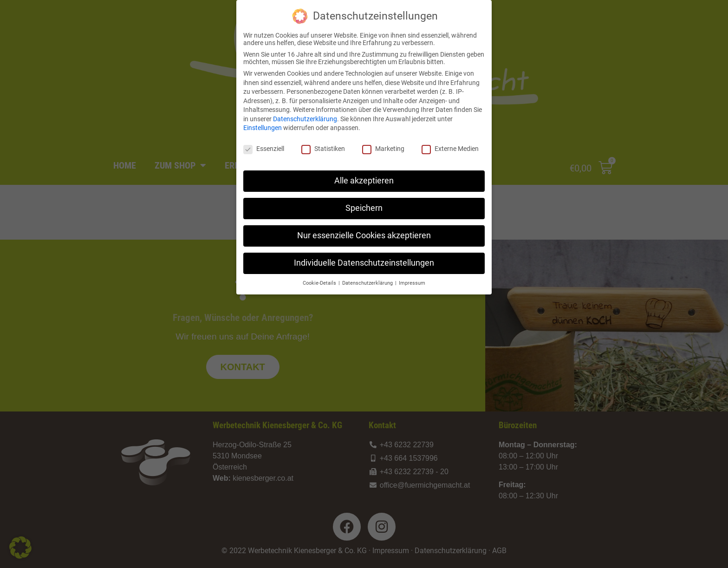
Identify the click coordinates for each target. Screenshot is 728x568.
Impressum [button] (412, 281)
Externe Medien (450, 146)
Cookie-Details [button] (320, 281)
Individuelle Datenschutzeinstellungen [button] (364, 261)
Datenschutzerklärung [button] (368, 281)
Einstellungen (263, 126)
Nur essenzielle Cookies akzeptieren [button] (364, 233)
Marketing (383, 146)
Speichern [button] (364, 206)
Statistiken (323, 146)
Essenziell (264, 146)
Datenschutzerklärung (305, 117)
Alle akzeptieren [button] (364, 178)
